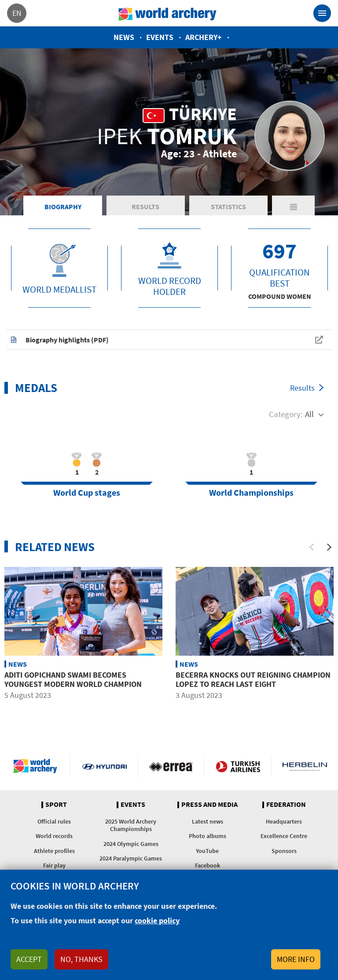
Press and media (209, 805)
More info (296, 959)
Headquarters (284, 821)
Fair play (54, 865)
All (309, 414)
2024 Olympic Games (131, 844)
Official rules (54, 821)
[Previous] (312, 547)
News (124, 37)
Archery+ (204, 37)
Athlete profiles (54, 851)
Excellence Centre (284, 836)
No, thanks (81, 959)
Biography (63, 207)
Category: (286, 414)
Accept (29, 959)
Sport (56, 805)
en (17, 13)
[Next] (329, 547)
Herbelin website (305, 766)
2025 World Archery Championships (131, 825)
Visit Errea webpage (171, 766)
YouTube (207, 851)
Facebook (208, 865)
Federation (286, 805)
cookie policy (157, 920)
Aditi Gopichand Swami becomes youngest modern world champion (73, 680)
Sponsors (284, 851)
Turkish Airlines (238, 766)
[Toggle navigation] (322, 13)
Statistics (228, 207)
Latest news (208, 821)
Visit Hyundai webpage (105, 766)
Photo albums (208, 836)
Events (160, 37)
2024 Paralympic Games (131, 858)
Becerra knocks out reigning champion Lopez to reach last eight (253, 680)
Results (145, 207)
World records (54, 836)
